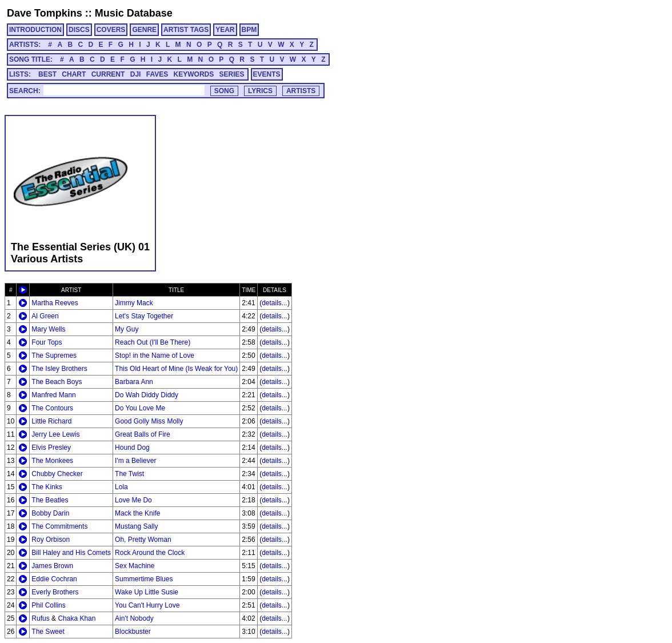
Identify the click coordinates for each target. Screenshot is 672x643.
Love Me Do (133, 500)
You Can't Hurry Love (147, 605)
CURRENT (108, 74)
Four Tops (47, 342)
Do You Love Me (140, 408)
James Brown (52, 566)
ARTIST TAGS (186, 30)
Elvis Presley (51, 448)
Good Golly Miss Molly (149, 421)
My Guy (127, 329)
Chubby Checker (57, 474)
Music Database (134, 13)
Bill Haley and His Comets (71, 553)
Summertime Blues (144, 579)
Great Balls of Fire (143, 434)
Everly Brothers (55, 592)
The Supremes (54, 356)
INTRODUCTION (35, 30)
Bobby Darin (50, 513)
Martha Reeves (55, 303)
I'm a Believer (135, 461)
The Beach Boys (57, 382)
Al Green (45, 316)
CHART (74, 74)
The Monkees (52, 461)
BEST (47, 74)
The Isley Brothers (59, 369)
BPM (249, 30)
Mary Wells (48, 329)
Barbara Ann (134, 382)
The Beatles (50, 500)
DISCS (79, 30)
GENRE (144, 30)
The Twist (129, 474)
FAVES (157, 74)
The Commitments (59, 526)
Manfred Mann (53, 395)
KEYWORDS (194, 74)
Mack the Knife (137, 513)
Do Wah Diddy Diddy (147, 395)
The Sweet (48, 632)
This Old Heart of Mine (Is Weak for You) (176, 369)
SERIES (232, 74)
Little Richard (51, 421)
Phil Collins (48, 605)
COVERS (111, 30)
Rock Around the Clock (150, 553)
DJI (136, 74)
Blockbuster (133, 632)
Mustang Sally (136, 526)
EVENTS (267, 74)
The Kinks (47, 487)
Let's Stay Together (144, 316)
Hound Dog (132, 448)
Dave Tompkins (45, 13)
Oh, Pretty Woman (143, 540)
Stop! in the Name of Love (155, 356)
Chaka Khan (77, 618)
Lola (121, 487)
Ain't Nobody (134, 618)
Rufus (40, 618)
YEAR (225, 30)
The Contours (52, 408)
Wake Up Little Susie (147, 592)
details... (275, 303)
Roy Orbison (51, 540)
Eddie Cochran (54, 579)
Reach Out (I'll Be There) (153, 342)
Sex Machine (135, 566)
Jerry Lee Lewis (55, 434)
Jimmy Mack (134, 303)
